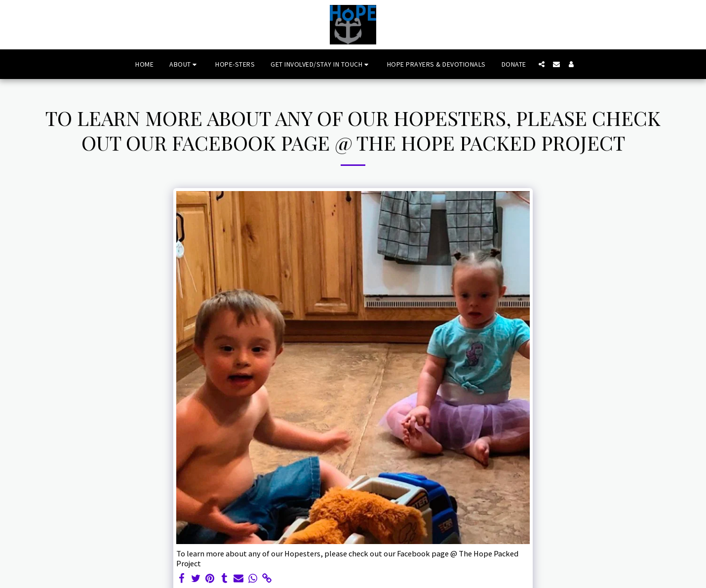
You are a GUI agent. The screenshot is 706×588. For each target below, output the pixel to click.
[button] (184, 64)
